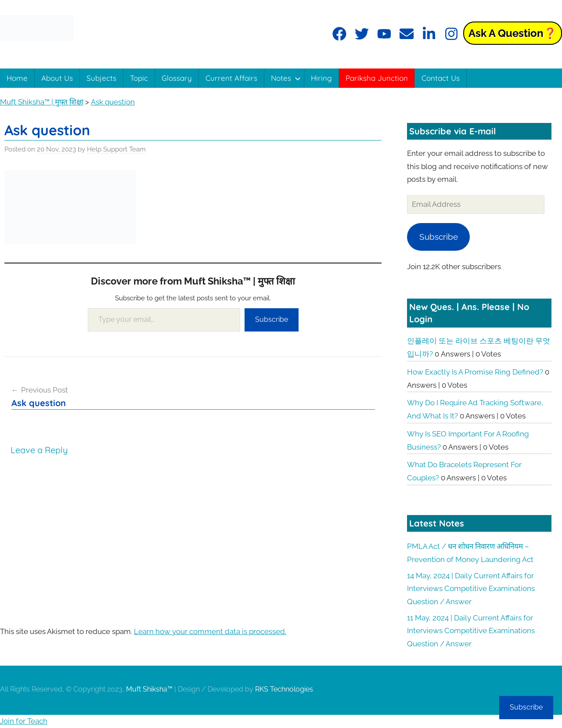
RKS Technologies (284, 689)
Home (17, 78)
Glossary (177, 78)
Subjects (101, 78)
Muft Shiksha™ (149, 689)
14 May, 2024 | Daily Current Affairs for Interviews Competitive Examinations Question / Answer (471, 589)
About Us (57, 78)
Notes (286, 78)
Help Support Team (116, 149)
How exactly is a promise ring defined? (475, 372)
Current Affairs (231, 78)
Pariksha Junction (377, 78)
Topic (139, 78)
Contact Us (441, 78)
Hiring (321, 78)
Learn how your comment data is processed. (210, 631)
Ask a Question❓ (513, 33)
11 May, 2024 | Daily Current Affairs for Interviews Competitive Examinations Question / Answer (471, 631)
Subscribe (272, 319)
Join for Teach (24, 721)
